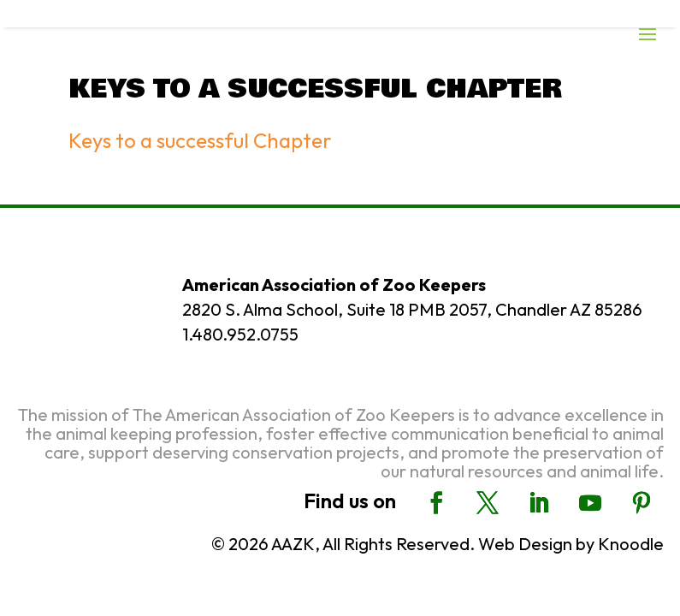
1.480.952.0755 (240, 334)
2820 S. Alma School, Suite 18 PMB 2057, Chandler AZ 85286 (412, 309)
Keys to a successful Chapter (200, 140)
